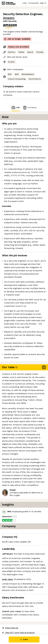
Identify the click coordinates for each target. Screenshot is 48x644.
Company (30, 108)
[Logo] (9, 3)
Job (15, 108)
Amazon (9, 18)
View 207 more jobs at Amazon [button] (18, 633)
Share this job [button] (10, 628)
